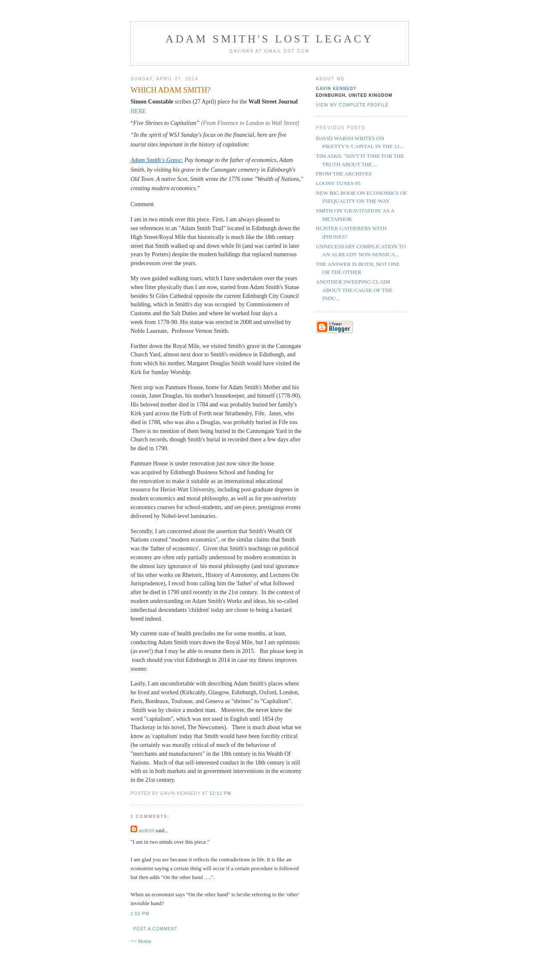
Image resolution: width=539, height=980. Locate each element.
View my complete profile (352, 105)
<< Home (141, 941)
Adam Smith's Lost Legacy (269, 39)
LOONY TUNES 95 (338, 183)
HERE (138, 111)
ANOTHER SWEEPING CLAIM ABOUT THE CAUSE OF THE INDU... (354, 290)
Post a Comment (155, 929)
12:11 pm (220, 793)
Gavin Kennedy (336, 89)
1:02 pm (140, 914)
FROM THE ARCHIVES (344, 174)
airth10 (146, 830)
